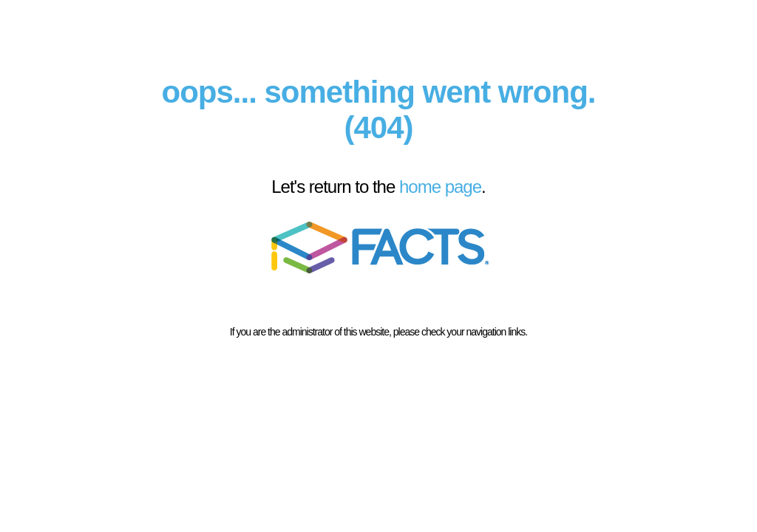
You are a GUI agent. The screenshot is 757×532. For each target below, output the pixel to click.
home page (440, 187)
